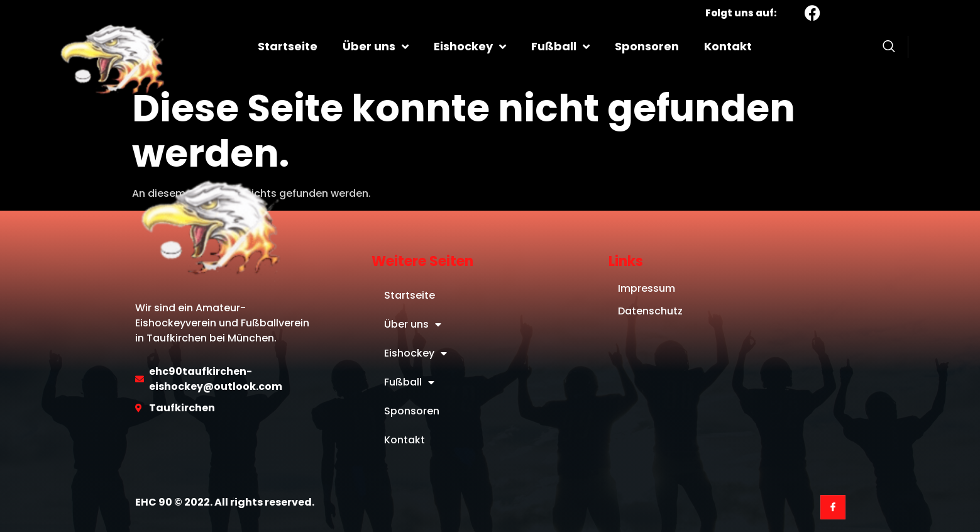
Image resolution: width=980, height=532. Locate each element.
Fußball (560, 47)
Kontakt (728, 46)
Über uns (376, 47)
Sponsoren (647, 46)
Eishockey (470, 47)
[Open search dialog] (889, 48)
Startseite (288, 46)
